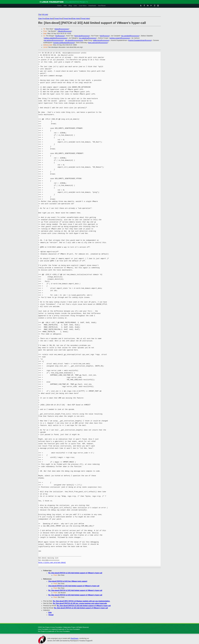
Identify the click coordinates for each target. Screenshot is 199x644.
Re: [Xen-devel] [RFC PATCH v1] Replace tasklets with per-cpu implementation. (81, 601)
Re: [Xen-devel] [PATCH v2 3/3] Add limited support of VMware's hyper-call (75, 573)
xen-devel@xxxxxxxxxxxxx (74, 40)
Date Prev (42, 19)
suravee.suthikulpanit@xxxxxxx (64, 43)
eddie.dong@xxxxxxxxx (101, 40)
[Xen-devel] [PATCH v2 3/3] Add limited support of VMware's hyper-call (74, 586)
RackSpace (74, 638)
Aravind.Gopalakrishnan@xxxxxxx (140, 40)
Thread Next (67, 19)
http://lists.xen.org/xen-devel (52, 563)
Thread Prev (58, 19)
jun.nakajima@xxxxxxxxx (88, 38)
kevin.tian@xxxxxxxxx (82, 36)
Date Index (76, 19)
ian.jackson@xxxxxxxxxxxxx (54, 40)
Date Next (50, 19)
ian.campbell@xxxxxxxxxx (130, 36)
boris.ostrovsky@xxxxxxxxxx (98, 43)
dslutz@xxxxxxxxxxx (62, 29)
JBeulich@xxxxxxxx (65, 31)
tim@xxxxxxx (60, 36)
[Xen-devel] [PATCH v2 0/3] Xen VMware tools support (68, 581)
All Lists (45, 14)
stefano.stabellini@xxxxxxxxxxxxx (56, 38)
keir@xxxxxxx (105, 36)
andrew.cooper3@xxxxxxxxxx (120, 38)
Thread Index (85, 19)
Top (40, 14)
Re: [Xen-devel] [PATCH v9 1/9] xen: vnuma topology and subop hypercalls (80, 603)
